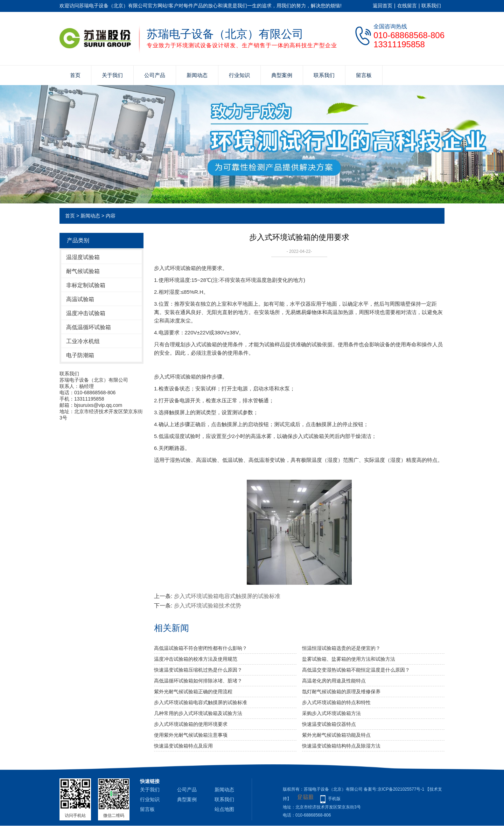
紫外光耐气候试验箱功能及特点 (336, 735)
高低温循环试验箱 (89, 327)
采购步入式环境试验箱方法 (331, 713)
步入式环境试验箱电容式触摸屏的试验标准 (227, 596)
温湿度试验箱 (83, 257)
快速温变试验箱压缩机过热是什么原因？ (198, 670)
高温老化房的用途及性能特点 (334, 681)
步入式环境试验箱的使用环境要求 (191, 724)
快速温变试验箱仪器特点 (329, 724)
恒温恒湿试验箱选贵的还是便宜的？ (341, 648)
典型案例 (282, 75)
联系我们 (431, 6)
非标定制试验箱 (86, 285)
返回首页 (383, 6)
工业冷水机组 (83, 341)
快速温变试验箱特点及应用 (183, 746)
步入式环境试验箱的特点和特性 (336, 702)
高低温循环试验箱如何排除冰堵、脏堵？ (198, 681)
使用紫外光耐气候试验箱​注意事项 (191, 735)
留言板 (364, 75)
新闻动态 (197, 75)
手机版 (334, 799)
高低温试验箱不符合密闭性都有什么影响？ (201, 648)
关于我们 (112, 75)
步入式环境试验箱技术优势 (208, 606)
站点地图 (224, 809)
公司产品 (155, 75)
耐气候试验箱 (83, 271)
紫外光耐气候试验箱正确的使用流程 (193, 692)
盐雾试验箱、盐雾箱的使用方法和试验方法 (349, 659)
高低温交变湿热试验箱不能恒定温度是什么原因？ (356, 670)
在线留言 (407, 6)
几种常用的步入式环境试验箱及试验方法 (198, 713)
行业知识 (239, 75)
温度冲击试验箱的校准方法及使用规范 (196, 659)
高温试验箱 (80, 299)
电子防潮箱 (80, 355)
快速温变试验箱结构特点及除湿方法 (341, 746)
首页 (75, 75)
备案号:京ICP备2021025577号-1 (394, 789)
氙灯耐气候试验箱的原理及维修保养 (341, 692)
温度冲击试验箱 (86, 313)
